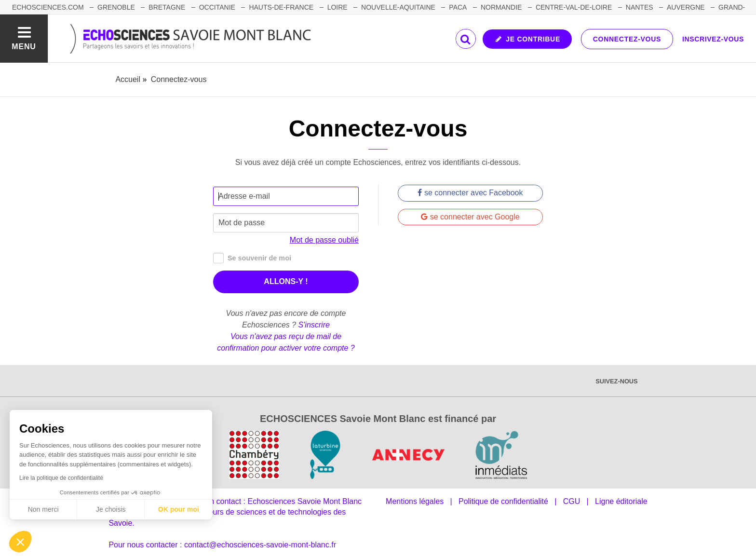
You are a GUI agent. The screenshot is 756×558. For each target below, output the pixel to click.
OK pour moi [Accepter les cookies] (179, 509)
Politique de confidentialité (503, 501)
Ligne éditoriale (621, 501)
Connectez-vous (627, 39)
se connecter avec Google (470, 217)
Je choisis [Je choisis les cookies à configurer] (111, 509)
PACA (458, 7)
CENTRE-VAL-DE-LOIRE (574, 7)
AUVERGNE (686, 7)
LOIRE (337, 7)
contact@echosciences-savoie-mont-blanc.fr (260, 545)
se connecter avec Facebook (470, 193)
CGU (572, 501)
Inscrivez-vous (713, 39)
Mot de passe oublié (324, 240)
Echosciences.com (48, 7)
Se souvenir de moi (252, 258)
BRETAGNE (167, 7)
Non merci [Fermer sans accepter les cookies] (43, 509)
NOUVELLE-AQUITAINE (398, 7)
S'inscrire (314, 325)
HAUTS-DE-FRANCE (281, 7)
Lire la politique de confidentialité (61, 478)
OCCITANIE (217, 7)
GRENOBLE (116, 7)
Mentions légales (415, 501)
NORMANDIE (501, 7)
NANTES (640, 7)
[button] (20, 542)
